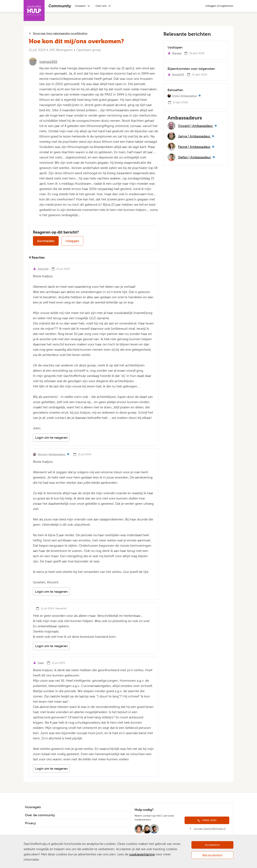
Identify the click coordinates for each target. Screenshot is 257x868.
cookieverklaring (142, 854)
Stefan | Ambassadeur (194, 157)
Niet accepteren (212, 855)
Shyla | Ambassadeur (185, 96)
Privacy (30, 823)
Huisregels (33, 807)
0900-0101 (209, 820)
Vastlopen (175, 47)
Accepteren (212, 845)
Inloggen (72, 241)
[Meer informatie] (68, 454)
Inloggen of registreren (219, 6)
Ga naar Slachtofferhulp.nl (210, 829)
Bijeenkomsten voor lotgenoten (191, 69)
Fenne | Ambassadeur (194, 147)
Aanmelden (46, 241)
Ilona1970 (178, 74)
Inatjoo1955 (48, 62)
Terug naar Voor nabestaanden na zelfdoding (60, 33)
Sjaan (41, 663)
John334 (43, 269)
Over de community (40, 815)
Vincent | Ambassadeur (52, 454)
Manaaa (177, 53)
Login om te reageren (51, 438)
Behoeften (175, 90)
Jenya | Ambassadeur (195, 136)
